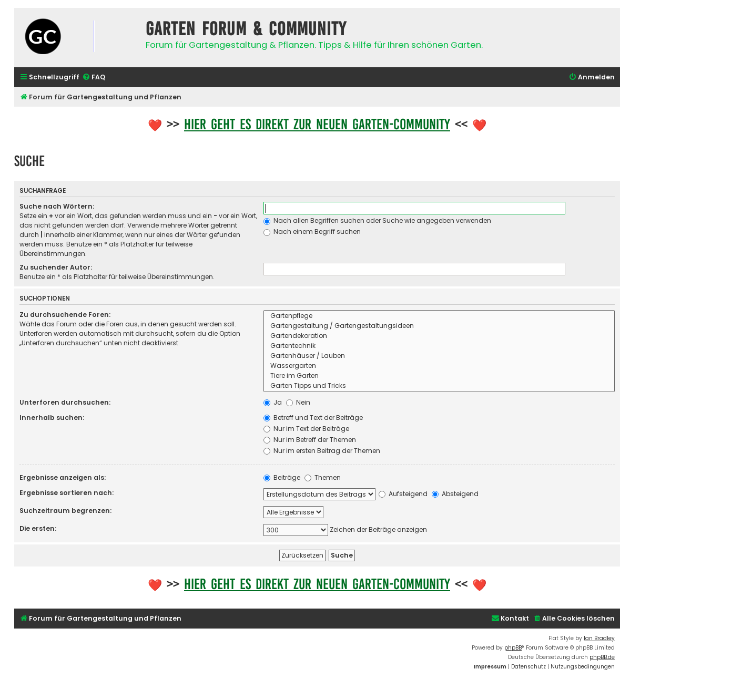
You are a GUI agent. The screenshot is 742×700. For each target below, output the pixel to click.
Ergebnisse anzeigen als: (63, 477)
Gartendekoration (439, 336)
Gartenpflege (439, 316)
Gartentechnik (439, 346)
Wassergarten (439, 366)
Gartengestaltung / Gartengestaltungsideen (439, 326)
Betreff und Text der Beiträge (313, 418)
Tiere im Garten (439, 376)
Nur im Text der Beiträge (306, 429)
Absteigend (455, 494)
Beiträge (282, 477)
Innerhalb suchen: (52, 418)
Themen (323, 477)
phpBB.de (602, 657)
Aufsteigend (403, 494)
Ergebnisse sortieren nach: (67, 493)
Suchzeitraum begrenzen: (65, 511)
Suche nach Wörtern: (57, 206)
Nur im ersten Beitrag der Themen (322, 451)
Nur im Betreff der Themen (310, 440)
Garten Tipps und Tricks (439, 386)
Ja (273, 402)
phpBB (513, 648)
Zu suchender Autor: (56, 267)
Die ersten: (38, 528)
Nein (298, 402)
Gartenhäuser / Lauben (439, 356)
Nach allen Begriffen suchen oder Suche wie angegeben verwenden (377, 220)
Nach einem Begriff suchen (312, 231)
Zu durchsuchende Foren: (65, 315)
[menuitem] (94, 78)
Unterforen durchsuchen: (65, 402)
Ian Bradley (599, 638)
